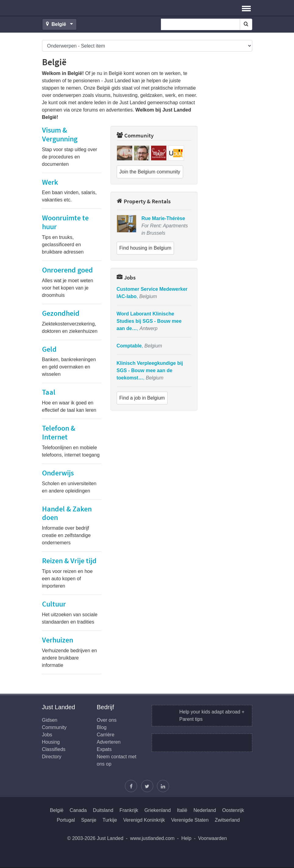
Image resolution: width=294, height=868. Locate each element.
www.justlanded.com (152, 838)
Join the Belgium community (150, 172)
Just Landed (65, 8)
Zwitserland (227, 820)
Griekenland (158, 810)
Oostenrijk (233, 810)
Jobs (126, 277)
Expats (104, 749)
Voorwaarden (212, 838)
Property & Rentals (144, 201)
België (57, 810)
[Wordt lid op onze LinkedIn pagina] (163, 786)
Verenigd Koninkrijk (144, 820)
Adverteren (109, 742)
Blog (102, 727)
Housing (51, 742)
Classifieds (54, 749)
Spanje (89, 820)
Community (135, 135)
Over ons (107, 720)
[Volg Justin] (147, 786)
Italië (182, 810)
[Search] (246, 24)
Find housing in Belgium (145, 248)
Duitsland (103, 810)
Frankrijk (129, 810)
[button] (246, 8)
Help (186, 838)
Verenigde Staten (190, 820)
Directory (52, 757)
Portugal (66, 820)
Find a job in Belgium (142, 398)
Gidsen (50, 720)
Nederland (205, 810)
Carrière (106, 735)
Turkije (110, 820)
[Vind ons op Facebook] (131, 786)
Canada (78, 810)
